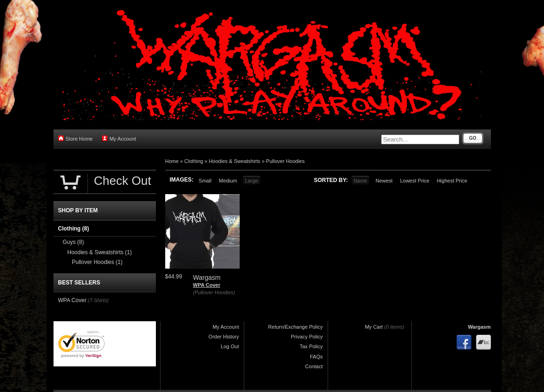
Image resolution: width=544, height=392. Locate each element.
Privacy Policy (307, 337)
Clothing (194, 161)
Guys (74, 242)
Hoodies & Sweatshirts (235, 161)
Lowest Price (415, 181)
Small (205, 181)
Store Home (76, 139)
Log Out (230, 346)
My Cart (374, 327)
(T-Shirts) (98, 300)
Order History (224, 337)
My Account (119, 139)
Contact (314, 366)
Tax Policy (311, 346)
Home (172, 161)
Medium (228, 181)
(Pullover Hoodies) (214, 292)
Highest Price (452, 181)
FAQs (316, 357)
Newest (384, 181)
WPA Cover (207, 285)
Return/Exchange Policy (295, 327)
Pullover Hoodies (285, 161)
